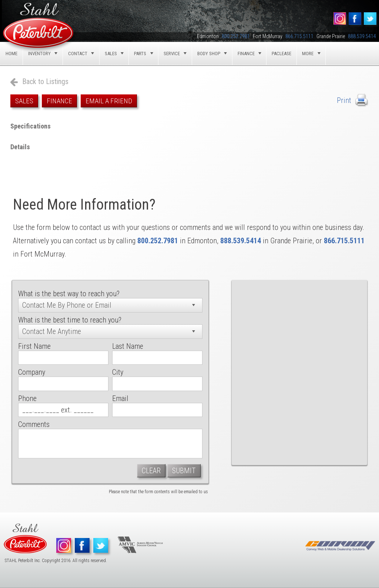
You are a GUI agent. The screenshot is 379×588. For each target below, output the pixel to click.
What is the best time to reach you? (70, 320)
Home (11, 54)
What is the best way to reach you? (69, 294)
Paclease (281, 54)
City (118, 372)
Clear (151, 471)
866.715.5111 (344, 241)
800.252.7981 (158, 241)
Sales (24, 101)
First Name (34, 346)
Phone (27, 398)
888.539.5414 (241, 241)
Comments (34, 424)
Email (120, 398)
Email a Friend (109, 101)
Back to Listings (45, 81)
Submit (184, 471)
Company (32, 372)
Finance (59, 101)
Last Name (128, 346)
